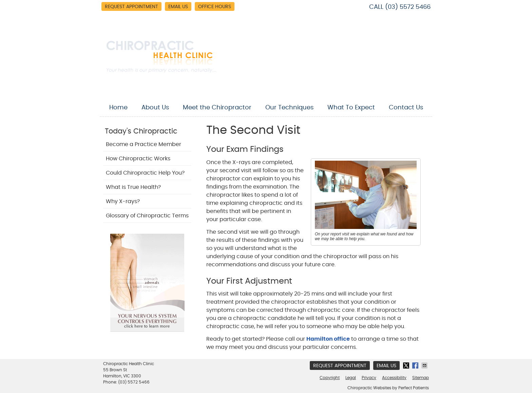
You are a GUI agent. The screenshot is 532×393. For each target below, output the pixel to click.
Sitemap (421, 378)
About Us (155, 108)
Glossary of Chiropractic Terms (147, 216)
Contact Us (406, 108)
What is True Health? (133, 187)
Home (118, 108)
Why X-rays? (123, 201)
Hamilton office (328, 339)
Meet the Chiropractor (217, 108)
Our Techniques (289, 108)
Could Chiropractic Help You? (145, 173)
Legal (351, 378)
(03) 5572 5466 (408, 7)
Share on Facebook (416, 365)
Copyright (330, 378)
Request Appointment (131, 7)
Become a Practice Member (144, 144)
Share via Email (425, 365)
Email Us (178, 7)
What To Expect (351, 108)
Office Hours (215, 7)
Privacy (369, 378)
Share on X (407, 365)
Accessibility (394, 378)
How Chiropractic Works (138, 159)
